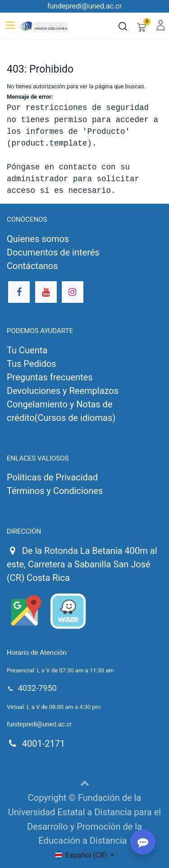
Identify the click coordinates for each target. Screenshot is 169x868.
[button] (85, 783)
